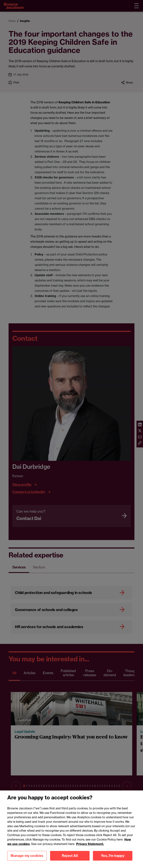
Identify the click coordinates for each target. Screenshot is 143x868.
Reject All (70, 856)
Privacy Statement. (90, 844)
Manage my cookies (27, 856)
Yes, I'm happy (113, 856)
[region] (71, 829)
